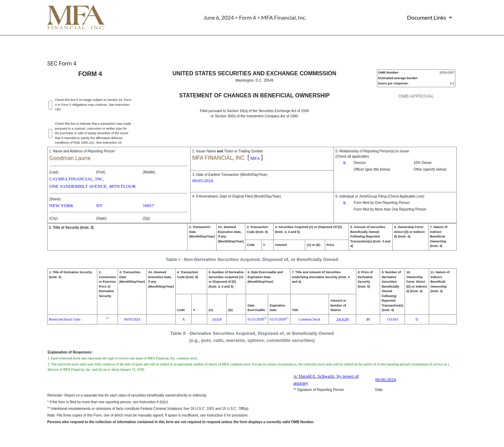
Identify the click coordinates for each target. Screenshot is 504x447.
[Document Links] (431, 18)
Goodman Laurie (70, 158)
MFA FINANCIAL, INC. (219, 158)
